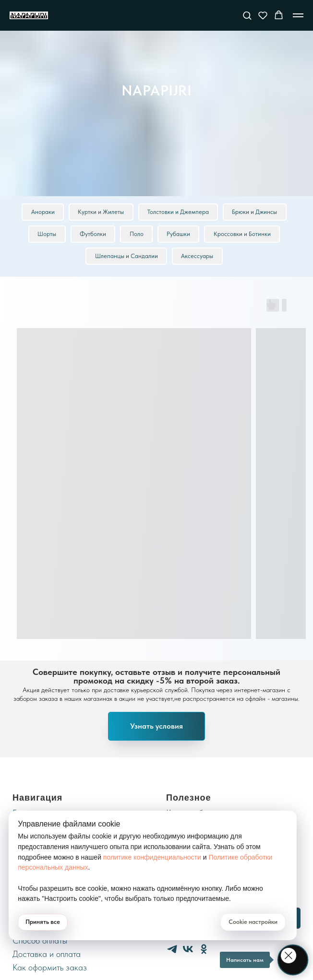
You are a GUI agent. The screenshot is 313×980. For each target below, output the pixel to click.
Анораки (42, 212)
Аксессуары (198, 257)
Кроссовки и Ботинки (244, 235)
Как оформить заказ (50, 969)
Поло (137, 235)
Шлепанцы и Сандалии (126, 257)
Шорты (46, 235)
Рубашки (179, 235)
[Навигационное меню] (298, 15)
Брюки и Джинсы (256, 212)
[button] (247, 15)
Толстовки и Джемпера (179, 212)
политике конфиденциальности (152, 857)
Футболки (92, 235)
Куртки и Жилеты (101, 212)
